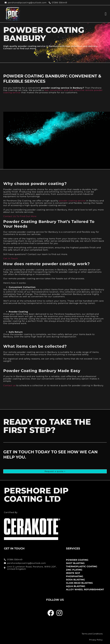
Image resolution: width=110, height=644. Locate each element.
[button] (106, 14)
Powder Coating (77, 560)
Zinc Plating (74, 570)
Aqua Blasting (76, 586)
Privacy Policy (96, 640)
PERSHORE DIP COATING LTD (36, 495)
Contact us (9, 385)
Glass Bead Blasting (79, 583)
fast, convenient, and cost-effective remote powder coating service (53, 91)
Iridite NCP (73, 573)
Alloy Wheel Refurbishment (85, 590)
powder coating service (72, 201)
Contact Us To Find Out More (20, 216)
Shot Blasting (75, 563)
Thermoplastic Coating (82, 566)
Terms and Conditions (92, 634)
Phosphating (75, 576)
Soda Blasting (75, 580)
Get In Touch (11, 258)
